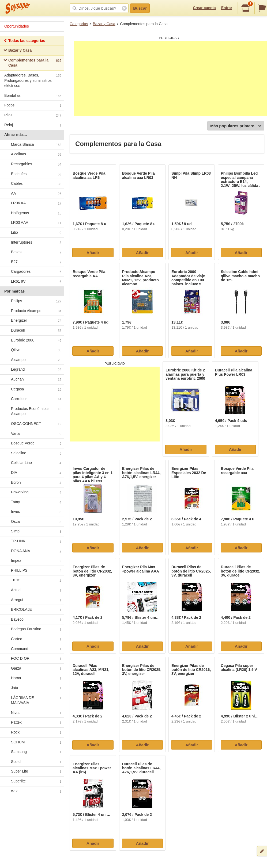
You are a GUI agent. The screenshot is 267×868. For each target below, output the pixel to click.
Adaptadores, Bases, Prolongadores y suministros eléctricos (33, 80)
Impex (32, 561)
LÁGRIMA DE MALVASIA (32, 700)
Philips (32, 301)
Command (32, 649)
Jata (32, 688)
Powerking (32, 492)
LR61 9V (32, 282)
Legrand (32, 370)
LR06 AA (32, 203)
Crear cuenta (204, 8)
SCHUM (32, 742)
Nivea (32, 713)
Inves (32, 512)
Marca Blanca (32, 145)
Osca (32, 522)
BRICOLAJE (32, 610)
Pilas (33, 116)
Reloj (33, 126)
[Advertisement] (170, 78)
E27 (32, 262)
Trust (32, 581)
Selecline (32, 453)
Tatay (32, 502)
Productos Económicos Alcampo (32, 411)
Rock (32, 732)
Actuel (32, 590)
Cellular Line (32, 463)
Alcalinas (32, 155)
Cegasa (32, 389)
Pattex (32, 723)
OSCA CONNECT (32, 424)
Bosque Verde (32, 443)
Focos (33, 106)
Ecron (32, 483)
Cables (32, 184)
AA (32, 194)
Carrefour (32, 399)
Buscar (140, 8)
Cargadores (32, 272)
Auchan (32, 379)
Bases (32, 252)
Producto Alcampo (32, 311)
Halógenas (32, 213)
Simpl (32, 532)
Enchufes (32, 174)
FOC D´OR (32, 659)
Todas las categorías (24, 41)
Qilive (32, 350)
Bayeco (32, 620)
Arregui (32, 600)
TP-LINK (32, 541)
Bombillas (33, 96)
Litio (32, 233)
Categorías (79, 24)
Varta (32, 434)
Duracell (32, 331)
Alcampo (32, 360)
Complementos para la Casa (32, 63)
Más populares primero (236, 126)
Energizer (32, 321)
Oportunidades (17, 26)
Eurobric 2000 (32, 340)
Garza (32, 669)
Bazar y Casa (104, 24)
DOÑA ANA (32, 551)
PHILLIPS (32, 571)
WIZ (32, 791)
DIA (32, 473)
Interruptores (32, 243)
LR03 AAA (32, 223)
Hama (32, 678)
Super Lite (32, 772)
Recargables (32, 164)
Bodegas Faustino (32, 629)
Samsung (32, 752)
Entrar (227, 8)
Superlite (32, 781)
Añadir (93, 253)
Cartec (32, 639)
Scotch (32, 762)
